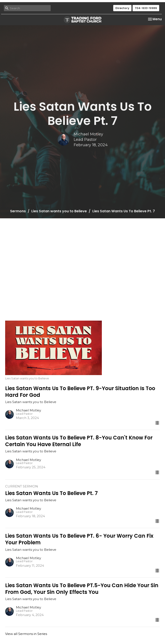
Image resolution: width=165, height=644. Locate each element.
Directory (122, 8)
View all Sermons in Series (26, 634)
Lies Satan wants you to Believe (59, 211)
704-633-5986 (146, 8)
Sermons (18, 211)
